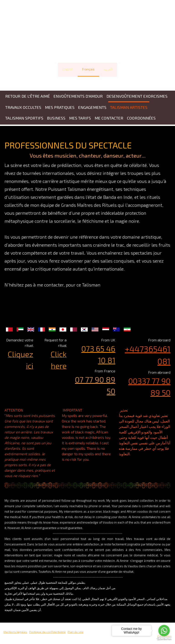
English (68, 69)
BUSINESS (56, 118)
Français (88, 69)
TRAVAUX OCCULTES (23, 107)
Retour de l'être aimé (28, 96)
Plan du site (76, 632)
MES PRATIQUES (60, 107)
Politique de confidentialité (47, 632)
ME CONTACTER (109, 118)
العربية (108, 69)
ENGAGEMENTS (92, 107)
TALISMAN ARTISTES (129, 107)
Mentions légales (15, 632)
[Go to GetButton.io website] (164, 639)
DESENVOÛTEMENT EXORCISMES (137, 96)
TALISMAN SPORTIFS (24, 118)
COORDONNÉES (141, 118)
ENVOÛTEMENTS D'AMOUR (78, 96)
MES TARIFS (80, 118)
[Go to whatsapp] (164, 631)
